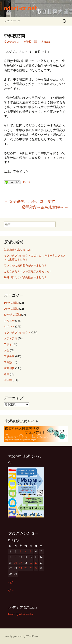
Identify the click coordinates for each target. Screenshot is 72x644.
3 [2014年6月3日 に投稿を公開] (21, 552)
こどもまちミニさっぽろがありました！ (28, 272)
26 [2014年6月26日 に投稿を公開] (31, 568)
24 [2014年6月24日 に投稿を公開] (21, 568)
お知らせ (9, 321)
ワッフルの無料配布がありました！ (25, 266)
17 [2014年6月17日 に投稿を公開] (21, 563)
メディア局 (11, 339)
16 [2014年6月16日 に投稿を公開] (16, 563)
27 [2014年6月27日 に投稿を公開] (36, 568)
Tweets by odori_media (20, 614)
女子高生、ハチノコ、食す (29, 201)
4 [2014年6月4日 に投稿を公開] (26, 552)
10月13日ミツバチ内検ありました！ (25, 277)
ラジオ (8, 344)
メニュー (10, 21)
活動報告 (9, 368)
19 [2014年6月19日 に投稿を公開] (31, 563)
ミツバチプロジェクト (17, 333)
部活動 (8, 380)
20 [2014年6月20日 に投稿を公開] (36, 563)
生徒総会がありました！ (19, 250)
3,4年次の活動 (12, 315)
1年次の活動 (11, 303)
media (47, 42)
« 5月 (11, 583)
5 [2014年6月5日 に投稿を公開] (31, 552)
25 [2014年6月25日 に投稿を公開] (26, 568)
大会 (7, 350)
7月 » (11, 591)
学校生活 (31, 42)
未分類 (8, 362)
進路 (7, 374)
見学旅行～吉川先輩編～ (45, 207)
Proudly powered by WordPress (21, 636)
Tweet (26, 182)
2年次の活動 (11, 309)
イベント (9, 327)
